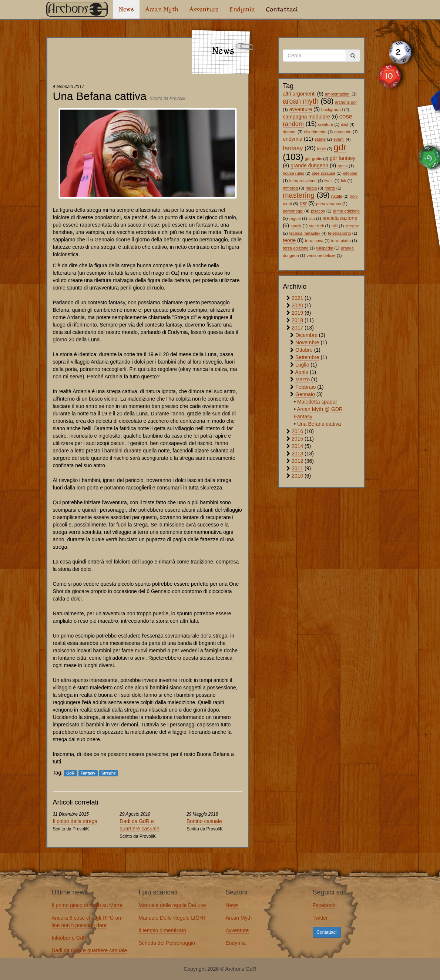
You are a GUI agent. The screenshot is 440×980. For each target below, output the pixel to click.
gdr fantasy (342, 158)
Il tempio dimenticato (162, 930)
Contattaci (282, 9)
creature (325, 124)
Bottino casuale (204, 821)
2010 (297, 476)
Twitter (320, 918)
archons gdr (346, 102)
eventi (339, 139)
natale (336, 196)
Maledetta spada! (317, 402)
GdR (70, 773)
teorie (289, 240)
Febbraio (305, 387)
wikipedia (325, 248)
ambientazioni (338, 94)
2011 (297, 468)
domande (343, 132)
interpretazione (303, 181)
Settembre (307, 357)
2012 (297, 461)
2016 (297, 431)
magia (311, 188)
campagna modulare (306, 117)
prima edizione (346, 211)
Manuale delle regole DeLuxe (172, 905)
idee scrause (324, 173)
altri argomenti (299, 94)
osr (303, 203)
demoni (290, 132)
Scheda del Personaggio (167, 943)
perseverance (329, 204)
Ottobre (304, 350)
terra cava (314, 241)
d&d (345, 124)
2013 (297, 454)
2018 (297, 320)
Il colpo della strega (75, 821)
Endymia (242, 9)
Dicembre (306, 335)
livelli (329, 181)
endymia (293, 139)
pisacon (318, 211)
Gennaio (305, 394)
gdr (340, 147)
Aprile (302, 372)
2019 (297, 313)
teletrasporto (339, 233)
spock (296, 226)
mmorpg (290, 188)
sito (312, 218)
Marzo (303, 379)
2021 (297, 298)
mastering (299, 195)
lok (343, 181)
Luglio (302, 365)
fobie (322, 149)
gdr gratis (314, 158)
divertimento (315, 132)
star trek (316, 226)
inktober (350, 173)
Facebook (324, 905)
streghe (352, 226)
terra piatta (341, 241)
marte (330, 188)
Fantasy (88, 773)
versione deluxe (321, 255)
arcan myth (301, 101)
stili (335, 226)
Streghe (109, 773)
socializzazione (340, 218)
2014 (297, 446)
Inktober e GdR (69, 938)
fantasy (293, 148)
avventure (301, 109)
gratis (342, 166)
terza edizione (296, 248)
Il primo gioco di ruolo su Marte (87, 905)
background (332, 110)
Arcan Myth (162, 9)
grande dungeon (309, 165)
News (126, 9)
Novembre (307, 342)
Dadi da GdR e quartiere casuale (90, 950)
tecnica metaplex (305, 233)
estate (320, 139)
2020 (297, 305)
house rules (293, 173)
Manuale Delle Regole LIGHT (173, 918)
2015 (297, 439)
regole (295, 218)
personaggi (293, 211)
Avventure (204, 9)
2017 (297, 328)
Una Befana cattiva (319, 424)
